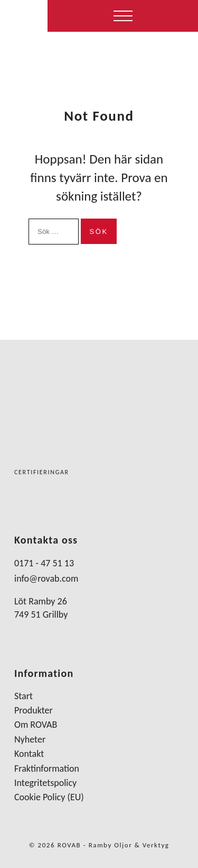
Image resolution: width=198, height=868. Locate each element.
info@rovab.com (46, 578)
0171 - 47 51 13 (44, 563)
